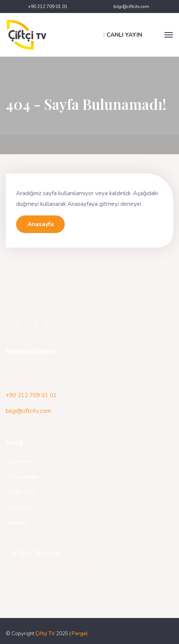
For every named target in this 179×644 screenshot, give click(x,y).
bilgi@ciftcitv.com (131, 7)
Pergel (80, 634)
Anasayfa (41, 224)
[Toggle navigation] (169, 35)
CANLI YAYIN (123, 35)
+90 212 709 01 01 (48, 7)
